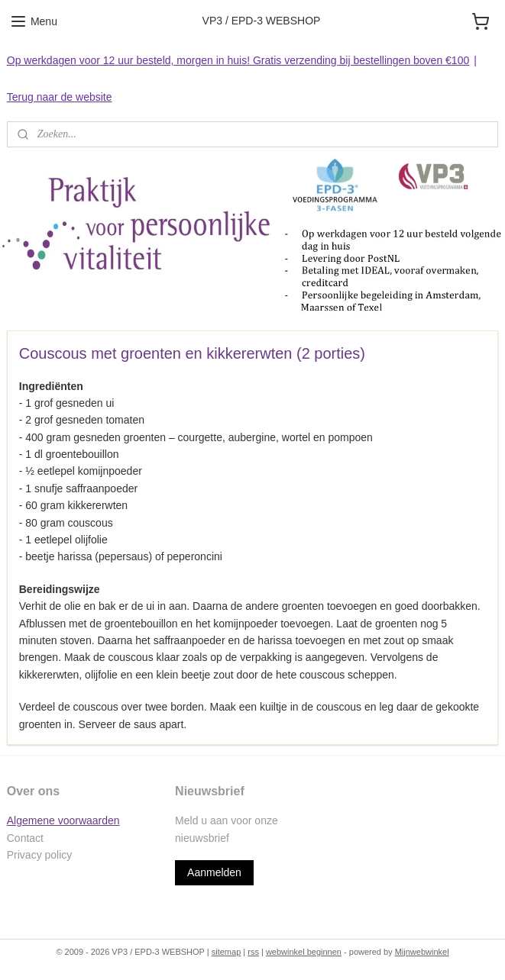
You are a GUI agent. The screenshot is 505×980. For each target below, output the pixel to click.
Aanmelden (214, 872)
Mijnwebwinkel (422, 952)
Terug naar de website (60, 97)
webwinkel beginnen (304, 952)
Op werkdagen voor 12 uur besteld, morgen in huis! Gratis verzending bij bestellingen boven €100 (238, 60)
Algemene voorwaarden (63, 820)
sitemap (227, 952)
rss (253, 952)
